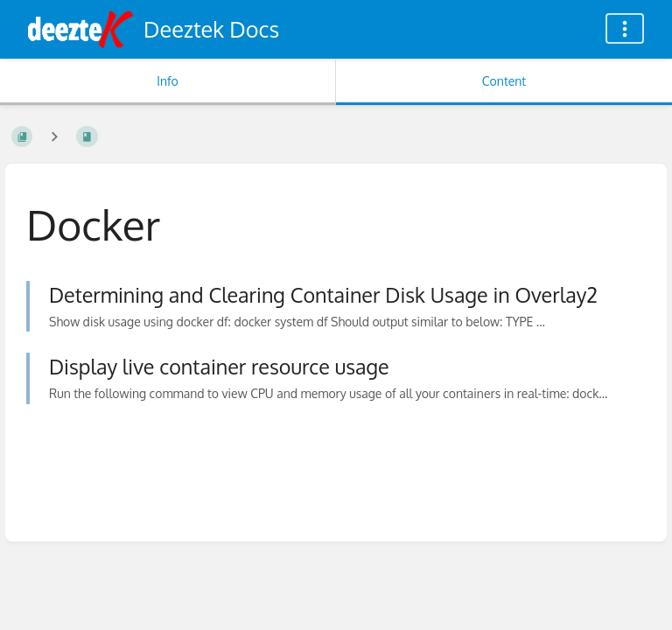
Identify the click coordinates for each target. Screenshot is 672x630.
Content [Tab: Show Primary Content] (504, 81)
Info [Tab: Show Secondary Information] (168, 81)
